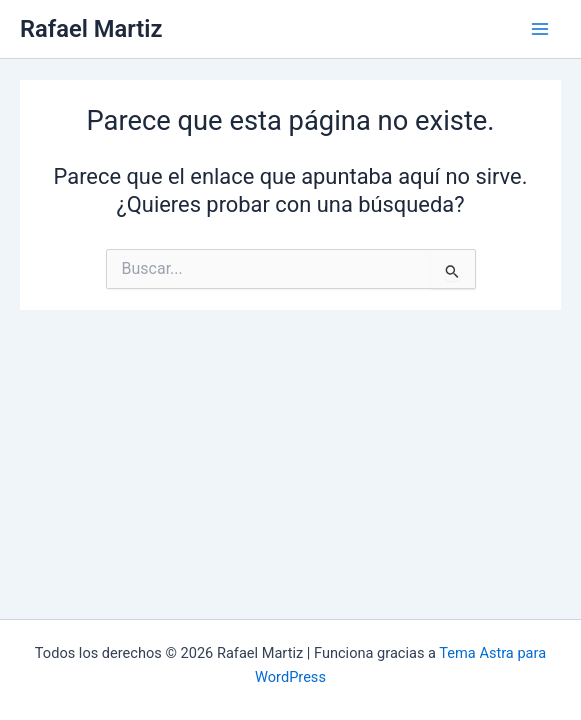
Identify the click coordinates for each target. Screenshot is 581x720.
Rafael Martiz (91, 29)
